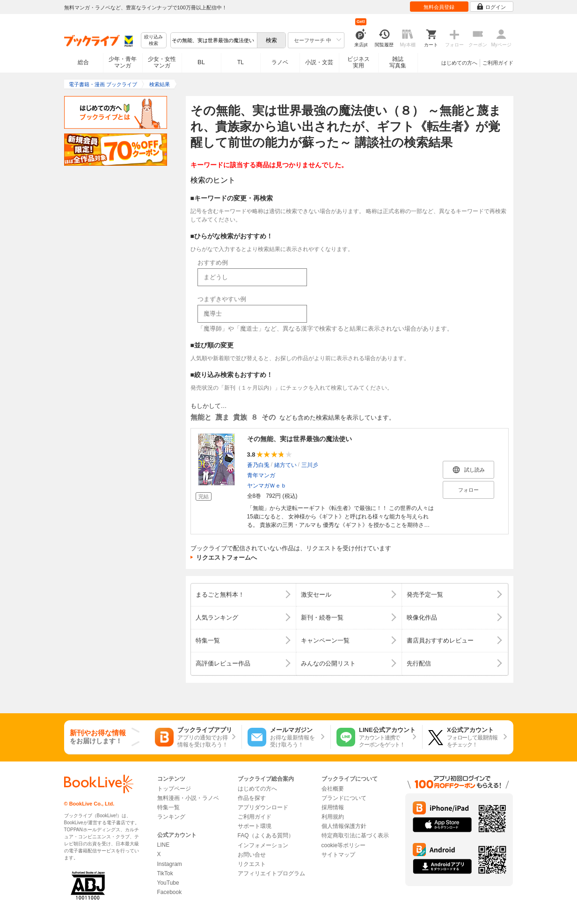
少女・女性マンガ (162, 62)
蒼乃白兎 (258, 465)
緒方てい (285, 465)
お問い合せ (252, 855)
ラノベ (280, 62)
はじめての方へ (459, 63)
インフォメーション (263, 845)
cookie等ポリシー (344, 845)
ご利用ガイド (498, 63)
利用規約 (333, 817)
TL (241, 62)
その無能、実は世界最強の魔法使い (299, 439)
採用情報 (333, 807)
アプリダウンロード (263, 807)
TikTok (165, 873)
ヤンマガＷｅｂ (267, 486)
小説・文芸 (319, 62)
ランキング (171, 817)
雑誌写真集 (398, 62)
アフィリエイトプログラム (271, 873)
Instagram (170, 864)
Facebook (170, 892)
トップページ (174, 789)
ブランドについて (344, 798)
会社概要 (333, 789)
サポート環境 (255, 826)
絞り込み (153, 41)
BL (201, 62)
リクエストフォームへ (226, 558)
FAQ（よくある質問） (266, 835)
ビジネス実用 (358, 62)
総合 (83, 62)
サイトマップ (338, 855)
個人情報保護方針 (344, 826)
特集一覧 (168, 807)
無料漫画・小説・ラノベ (188, 798)
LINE (164, 845)
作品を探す (252, 798)
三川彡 (310, 465)
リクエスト (252, 864)
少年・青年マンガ (123, 62)
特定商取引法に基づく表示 (355, 835)
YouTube (168, 883)
